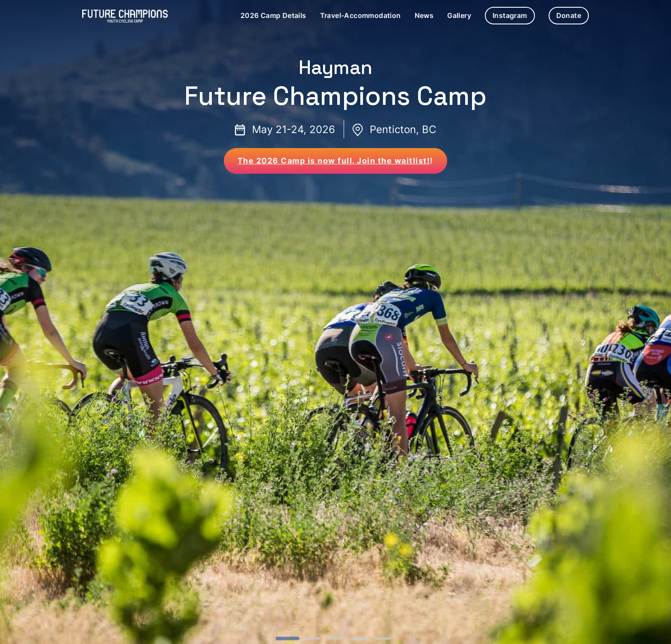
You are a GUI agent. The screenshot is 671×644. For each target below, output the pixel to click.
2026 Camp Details (273, 15)
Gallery (459, 15)
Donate (569, 15)
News (424, 15)
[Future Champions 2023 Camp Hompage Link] (125, 16)
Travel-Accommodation (361, 15)
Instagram (510, 15)
